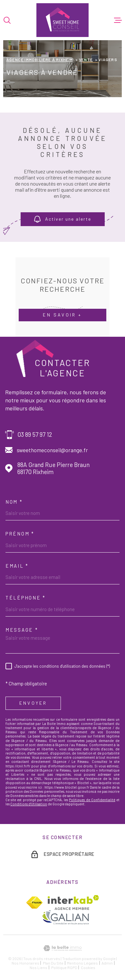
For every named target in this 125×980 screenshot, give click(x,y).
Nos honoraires (25, 963)
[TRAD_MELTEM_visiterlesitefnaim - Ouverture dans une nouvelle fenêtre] (34, 902)
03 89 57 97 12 (35, 435)
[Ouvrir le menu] (118, 20)
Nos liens (38, 967)
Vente (86, 60)
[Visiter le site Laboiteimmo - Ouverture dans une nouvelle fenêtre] (63, 948)
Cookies (88, 967)
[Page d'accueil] (63, 20)
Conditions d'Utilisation (29, 804)
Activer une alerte (63, 220)
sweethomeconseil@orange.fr (52, 450)
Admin (107, 963)
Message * (22, 630)
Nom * (14, 502)
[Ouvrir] (7, 20)
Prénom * (20, 534)
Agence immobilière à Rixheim (40, 60)
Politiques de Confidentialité (92, 800)
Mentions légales (82, 963)
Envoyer (33, 703)
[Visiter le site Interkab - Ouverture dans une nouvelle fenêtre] (73, 902)
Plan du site (53, 963)
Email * (17, 566)
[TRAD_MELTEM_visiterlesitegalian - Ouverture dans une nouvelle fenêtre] (65, 917)
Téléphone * (26, 598)
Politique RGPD (64, 967)
